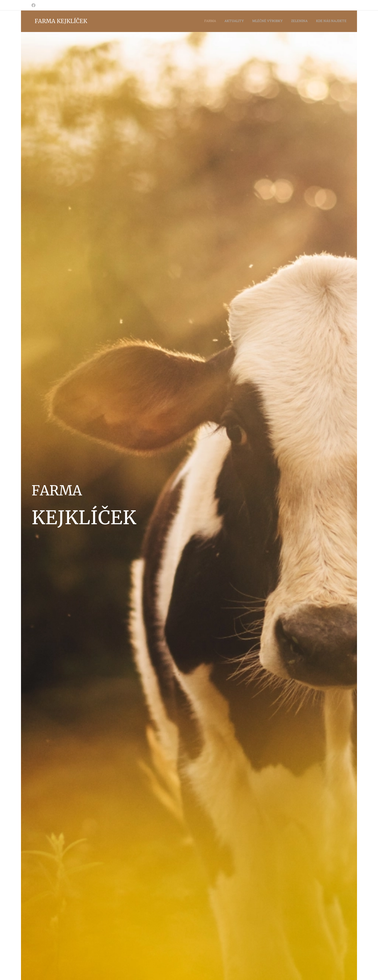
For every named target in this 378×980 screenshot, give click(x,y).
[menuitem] (314, 21)
